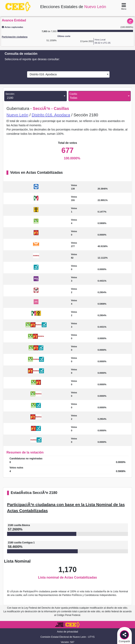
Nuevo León (17, 115)
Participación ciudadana (15, 37)
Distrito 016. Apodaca (42, 74)
